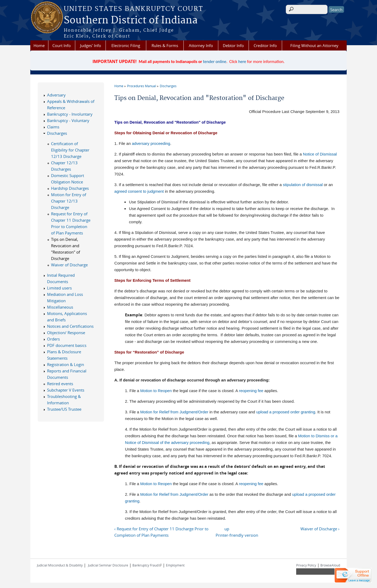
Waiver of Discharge (69, 265)
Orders (53, 339)
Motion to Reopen (156, 391)
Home (39, 45)
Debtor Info (233, 45)
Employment (175, 565)
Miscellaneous (60, 307)
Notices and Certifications (70, 326)
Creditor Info (265, 45)
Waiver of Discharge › (320, 529)
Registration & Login (66, 364)
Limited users (59, 288)
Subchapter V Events (66, 390)
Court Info (62, 45)
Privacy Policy (306, 565)
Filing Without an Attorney (314, 45)
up (227, 529)
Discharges (168, 86)
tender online (215, 62)
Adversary (56, 95)
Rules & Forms (165, 45)
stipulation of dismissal (303, 185)
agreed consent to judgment (139, 191)
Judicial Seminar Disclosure (108, 565)
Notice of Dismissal (320, 154)
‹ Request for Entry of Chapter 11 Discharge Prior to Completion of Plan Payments (161, 532)
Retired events (60, 384)
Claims (53, 127)
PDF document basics (67, 345)
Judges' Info (91, 45)
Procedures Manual (142, 86)
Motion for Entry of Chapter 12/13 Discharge (69, 201)
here (242, 62)
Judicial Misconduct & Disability (60, 565)
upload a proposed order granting (286, 412)
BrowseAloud (330, 565)
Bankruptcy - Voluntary (68, 120)
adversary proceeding (151, 143)
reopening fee (251, 391)
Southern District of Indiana (131, 20)
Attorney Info (201, 45)
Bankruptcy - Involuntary (70, 114)
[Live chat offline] (353, 575)
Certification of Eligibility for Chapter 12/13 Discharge (70, 150)
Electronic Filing (126, 45)
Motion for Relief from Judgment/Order (174, 412)
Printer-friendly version (237, 535)
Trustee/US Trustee (64, 409)
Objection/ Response (66, 333)
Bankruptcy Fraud (147, 565)
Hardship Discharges (70, 188)
